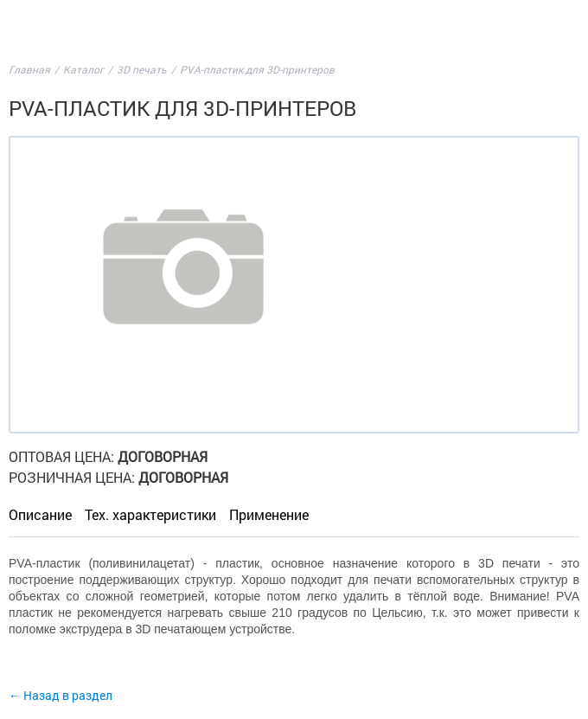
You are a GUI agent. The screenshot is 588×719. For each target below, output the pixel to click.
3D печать (142, 69)
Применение (269, 514)
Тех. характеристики (150, 514)
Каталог (83, 69)
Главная (29, 69)
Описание (40, 514)
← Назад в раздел (61, 695)
